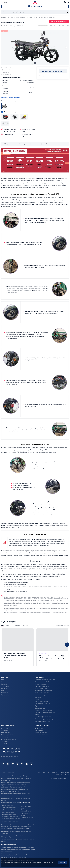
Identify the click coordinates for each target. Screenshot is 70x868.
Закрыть (62, 862)
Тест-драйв (5, 686)
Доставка (38, 697)
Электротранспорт (7, 737)
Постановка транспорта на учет (45, 719)
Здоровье (4, 741)
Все (3, 625)
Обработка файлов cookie (43, 717)
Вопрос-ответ (51, 144)
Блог (3, 691)
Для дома (4, 743)
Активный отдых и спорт (9, 739)
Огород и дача (6, 733)
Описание (4, 97)
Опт (3, 680)
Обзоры (18, 625)
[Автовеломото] (35, 2)
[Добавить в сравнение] (19, 26)
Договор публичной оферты (44, 710)
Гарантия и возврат (41, 706)
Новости (9, 625)
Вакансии (4, 688)
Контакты (4, 684)
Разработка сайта (56, 778)
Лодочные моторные (42, 735)
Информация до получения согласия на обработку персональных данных (44, 693)
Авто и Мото (5, 728)
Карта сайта (5, 695)
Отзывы (38, 144)
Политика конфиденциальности (45, 680)
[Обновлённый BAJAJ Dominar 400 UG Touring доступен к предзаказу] (53, 647)
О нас (3, 682)
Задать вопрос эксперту (59, 22)
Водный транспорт (7, 735)
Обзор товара (9, 144)
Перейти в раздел (62, 625)
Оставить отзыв (40, 708)
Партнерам (5, 693)
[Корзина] (68, 2)
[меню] (4, 2)
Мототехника (39, 728)
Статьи (25, 625)
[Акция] (4, 106)
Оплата (37, 699)
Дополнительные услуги (43, 704)
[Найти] (67, 12)
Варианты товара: (9, 101)
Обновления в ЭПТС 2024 (43, 721)
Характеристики (14, 97)
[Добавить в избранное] (7, 26)
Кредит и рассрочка (41, 701)
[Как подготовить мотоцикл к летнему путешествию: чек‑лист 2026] (17, 647)
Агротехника (5, 730)
